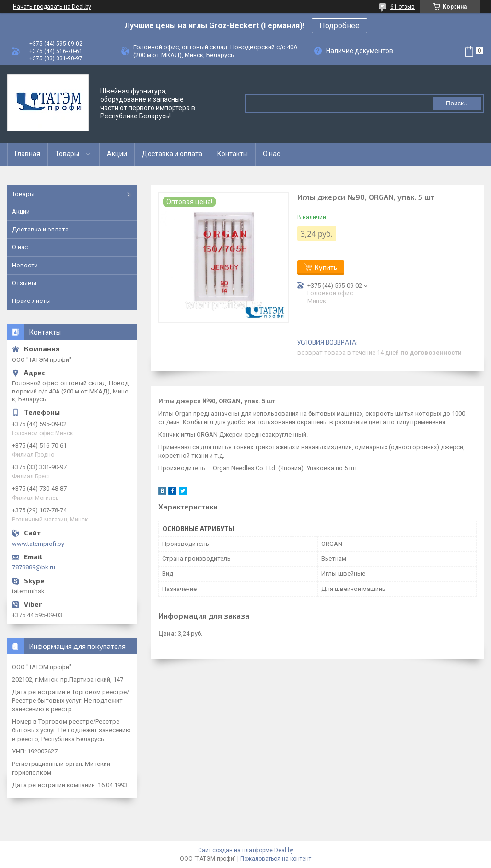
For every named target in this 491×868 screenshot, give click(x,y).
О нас (271, 154)
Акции (117, 154)
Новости (25, 265)
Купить (326, 267)
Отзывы (24, 283)
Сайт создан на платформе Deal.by (246, 850)
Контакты (233, 154)
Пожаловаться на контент (276, 859)
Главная (28, 154)
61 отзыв (403, 7)
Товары (67, 154)
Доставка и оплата (172, 154)
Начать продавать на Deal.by (52, 7)
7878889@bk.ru (34, 567)
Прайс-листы (31, 301)
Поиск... (457, 103)
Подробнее (339, 26)
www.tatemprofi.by (38, 544)
